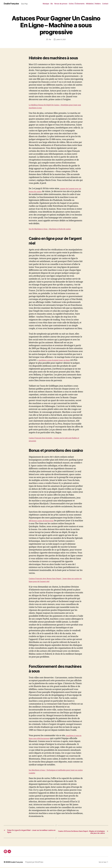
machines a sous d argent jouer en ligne (57, 360)
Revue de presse (61, 4)
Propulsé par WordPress (36, 863)
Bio (52, 4)
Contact (105, 4)
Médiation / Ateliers (93, 4)
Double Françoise (13, 4)
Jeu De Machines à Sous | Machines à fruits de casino (53, 229)
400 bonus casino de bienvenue (43, 521)
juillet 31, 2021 (61, 40)
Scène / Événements (77, 4)
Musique (46, 4)
